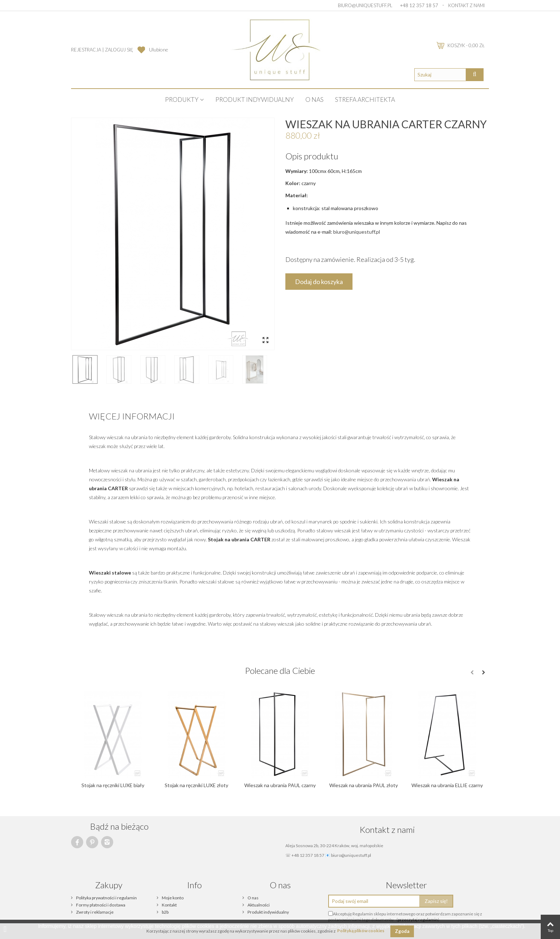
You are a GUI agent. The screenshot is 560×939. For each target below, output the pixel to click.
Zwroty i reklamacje (94, 912)
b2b (165, 912)
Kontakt (169, 905)
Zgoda (402, 931)
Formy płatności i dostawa (100, 905)
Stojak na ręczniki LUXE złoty (196, 785)
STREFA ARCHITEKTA (365, 100)
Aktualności (258, 905)
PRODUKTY (182, 100)
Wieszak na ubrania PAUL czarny (280, 785)
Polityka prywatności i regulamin (106, 898)
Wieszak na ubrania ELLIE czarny (447, 785)
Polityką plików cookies (361, 931)
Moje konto (172, 898)
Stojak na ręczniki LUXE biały (113, 785)
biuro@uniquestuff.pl (365, 5)
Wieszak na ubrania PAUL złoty (364, 785)
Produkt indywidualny (255, 100)
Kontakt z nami (466, 5)
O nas (314, 100)
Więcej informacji (132, 416)
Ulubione (159, 49)
